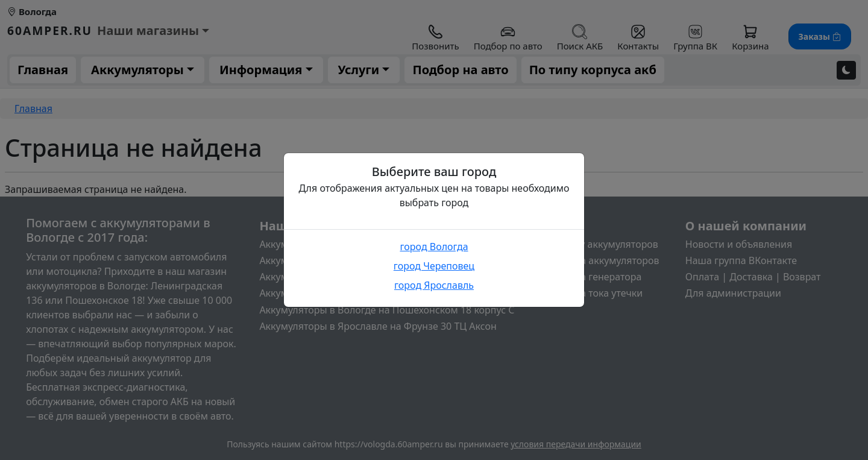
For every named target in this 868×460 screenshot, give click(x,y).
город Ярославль (434, 285)
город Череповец (434, 266)
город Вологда (434, 247)
